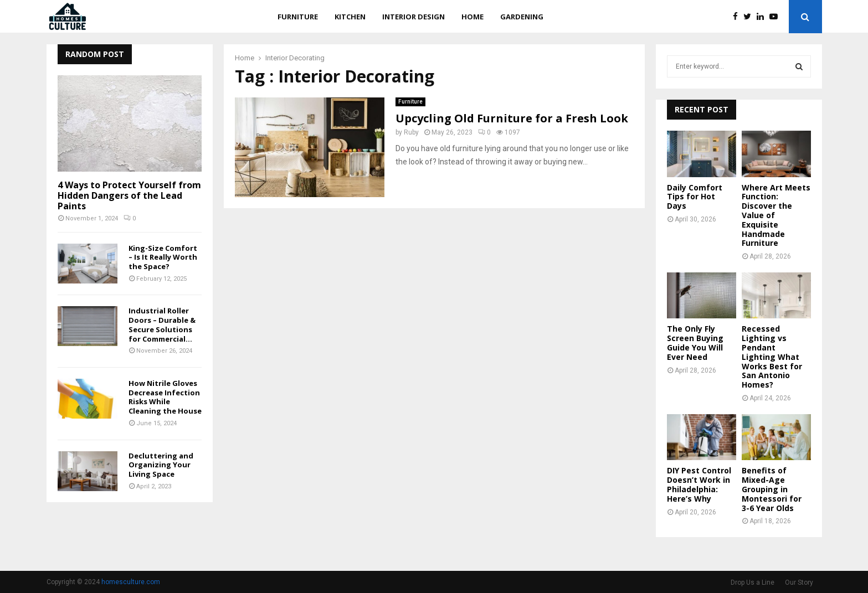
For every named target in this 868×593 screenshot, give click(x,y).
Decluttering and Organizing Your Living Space (161, 465)
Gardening (522, 17)
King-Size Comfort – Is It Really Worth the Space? (163, 257)
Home (472, 17)
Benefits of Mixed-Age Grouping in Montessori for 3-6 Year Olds (772, 489)
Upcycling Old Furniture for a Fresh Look (512, 118)
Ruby (411, 132)
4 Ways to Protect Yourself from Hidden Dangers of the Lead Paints (129, 195)
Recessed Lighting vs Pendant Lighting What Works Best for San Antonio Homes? (772, 357)
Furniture (298, 17)
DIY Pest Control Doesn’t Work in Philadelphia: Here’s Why (699, 484)
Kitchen (350, 17)
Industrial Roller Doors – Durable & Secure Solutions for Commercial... (162, 324)
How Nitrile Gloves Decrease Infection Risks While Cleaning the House (165, 397)
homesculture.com (131, 582)
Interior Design (414, 17)
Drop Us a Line (753, 582)
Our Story (799, 582)
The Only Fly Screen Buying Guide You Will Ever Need (695, 342)
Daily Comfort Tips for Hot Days (695, 197)
